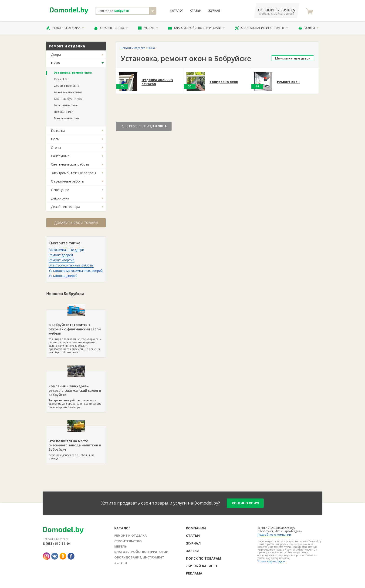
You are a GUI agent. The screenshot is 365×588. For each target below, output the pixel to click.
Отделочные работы (68, 181)
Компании (196, 528)
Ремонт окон (288, 82)
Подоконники (64, 112)
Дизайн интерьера (66, 207)
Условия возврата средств (271, 561)
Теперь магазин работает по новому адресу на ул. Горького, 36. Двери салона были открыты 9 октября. (76, 390)
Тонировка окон (224, 82)
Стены (56, 148)
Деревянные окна (67, 86)
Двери (56, 55)
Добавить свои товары (76, 223)
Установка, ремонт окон (73, 73)
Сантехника (60, 156)
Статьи (196, 11)
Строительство (111, 28)
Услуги (308, 28)
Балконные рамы (66, 105)
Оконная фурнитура (68, 99)
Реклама (194, 573)
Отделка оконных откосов (157, 82)
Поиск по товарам (204, 558)
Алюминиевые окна (68, 92)
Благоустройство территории (196, 28)
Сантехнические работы (70, 164)
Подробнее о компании (274, 535)
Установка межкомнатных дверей (76, 271)
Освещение (60, 190)
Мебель (148, 28)
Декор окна (60, 198)
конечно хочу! (245, 503)
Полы (55, 139)
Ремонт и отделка (65, 28)
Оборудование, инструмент (262, 28)
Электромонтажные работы (73, 173)
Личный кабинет (202, 566)
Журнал (214, 11)
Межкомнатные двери (66, 250)
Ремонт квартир (62, 260)
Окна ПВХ (61, 79)
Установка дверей (63, 276)
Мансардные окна (67, 118)
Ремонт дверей (61, 255)
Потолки (58, 131)
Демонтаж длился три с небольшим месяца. (76, 443)
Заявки (193, 551)
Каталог (177, 11)
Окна (55, 63)
